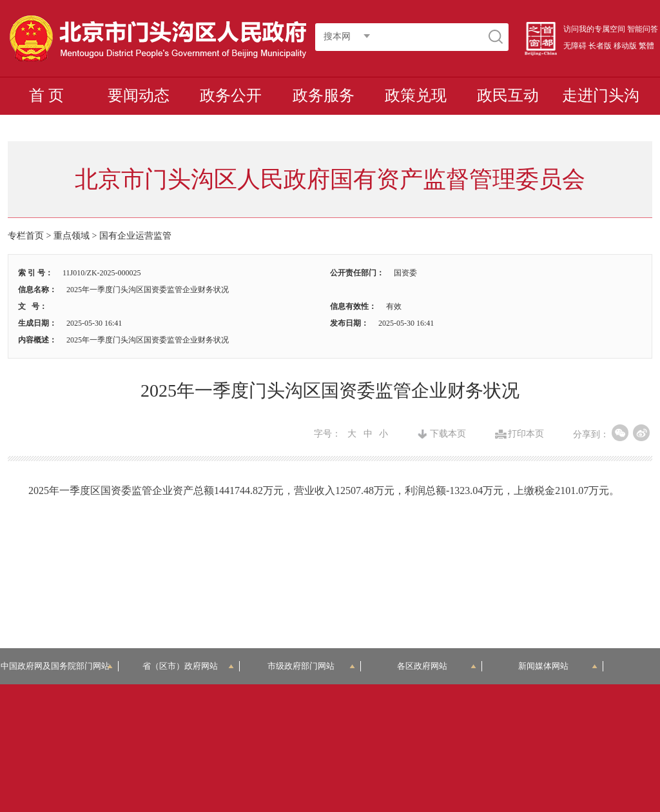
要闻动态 (139, 95)
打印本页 (526, 434)
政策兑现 (416, 95)
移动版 (625, 46)
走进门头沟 (601, 95)
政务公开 (231, 95)
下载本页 (448, 434)
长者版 (600, 46)
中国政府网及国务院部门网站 (59, 666)
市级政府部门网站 (311, 666)
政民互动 (508, 95)
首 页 (46, 95)
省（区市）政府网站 (188, 666)
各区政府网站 (437, 666)
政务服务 (324, 95)
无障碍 (575, 46)
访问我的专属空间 (594, 29)
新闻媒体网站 (558, 666)
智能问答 (643, 29)
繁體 (646, 46)
